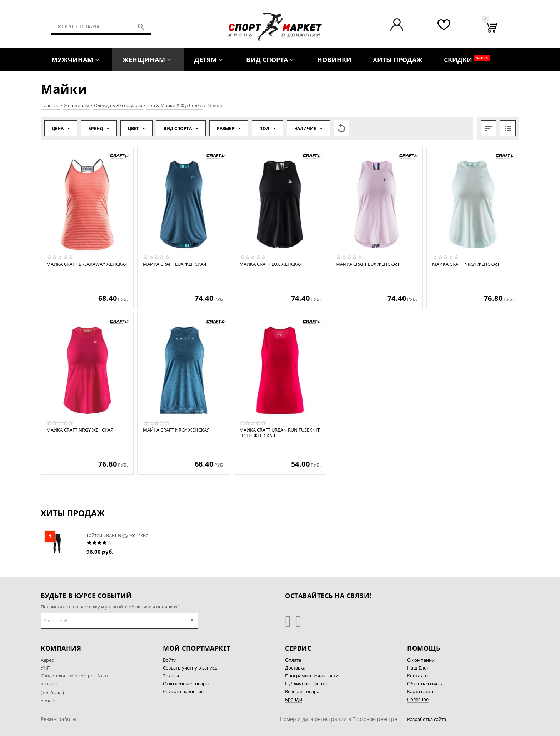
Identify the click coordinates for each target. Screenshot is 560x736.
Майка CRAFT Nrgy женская (466, 264)
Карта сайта (420, 691)
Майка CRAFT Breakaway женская (87, 264)
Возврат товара (302, 691)
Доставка (295, 668)
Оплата (293, 660)
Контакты (418, 676)
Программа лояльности (312, 676)
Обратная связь (425, 683)
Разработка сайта (427, 719)
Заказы (171, 676)
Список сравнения (183, 691)
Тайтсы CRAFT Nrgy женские (117, 535)
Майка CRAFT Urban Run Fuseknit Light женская (279, 433)
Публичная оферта (306, 683)
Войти (170, 660)
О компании (421, 660)
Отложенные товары (186, 683)
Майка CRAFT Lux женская (174, 264)
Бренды (294, 699)
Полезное (418, 699)
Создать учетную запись (190, 668)
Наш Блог (418, 668)
